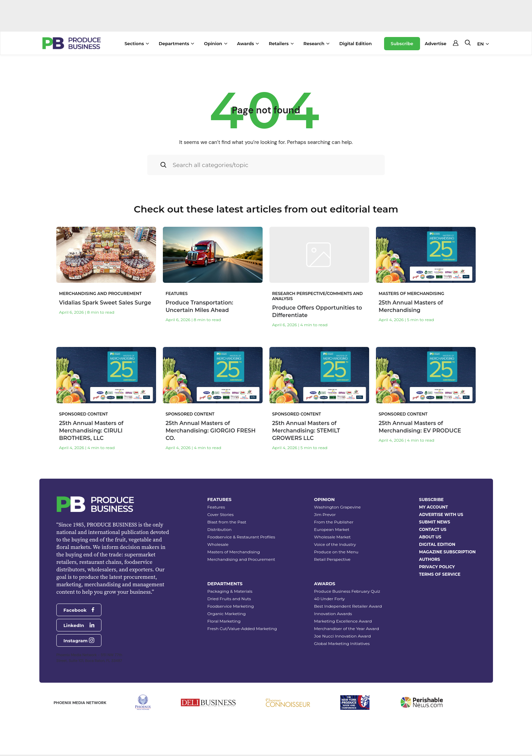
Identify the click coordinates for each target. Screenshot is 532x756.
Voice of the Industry (335, 544)
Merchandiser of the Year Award (347, 629)
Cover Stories (221, 514)
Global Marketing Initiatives (342, 643)
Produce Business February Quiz (347, 591)
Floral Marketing (224, 621)
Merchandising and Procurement (241, 559)
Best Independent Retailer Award (348, 606)
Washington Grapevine (338, 507)
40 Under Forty (330, 599)
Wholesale (218, 544)
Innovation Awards (333, 614)
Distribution (220, 529)
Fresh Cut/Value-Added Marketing (242, 629)
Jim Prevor (325, 514)
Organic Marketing (226, 614)
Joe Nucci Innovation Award (343, 636)
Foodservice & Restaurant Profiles (241, 537)
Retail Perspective (332, 559)
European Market (332, 529)
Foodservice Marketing (231, 606)
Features (216, 507)
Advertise (436, 43)
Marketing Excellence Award (343, 621)
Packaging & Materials (230, 591)
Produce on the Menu (336, 552)
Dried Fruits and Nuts (229, 599)
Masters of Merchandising (234, 552)
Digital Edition (356, 43)
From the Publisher (334, 522)
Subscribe (402, 43)
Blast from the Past (227, 522)
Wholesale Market (332, 537)
